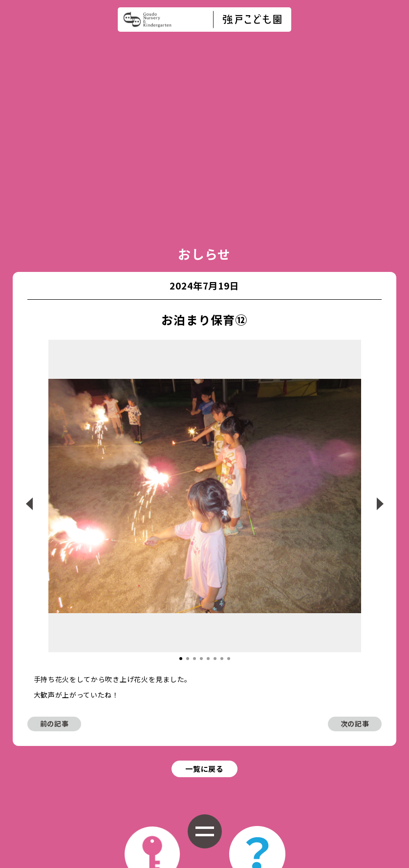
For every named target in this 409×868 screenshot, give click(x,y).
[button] (181, 527)
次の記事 (355, 592)
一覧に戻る (204, 639)
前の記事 (54, 592)
